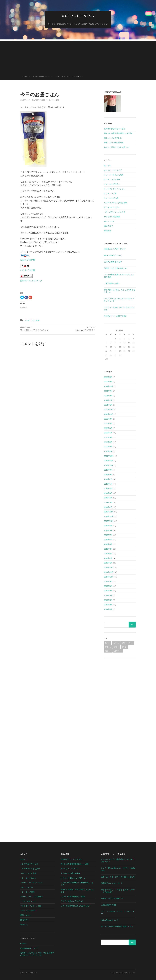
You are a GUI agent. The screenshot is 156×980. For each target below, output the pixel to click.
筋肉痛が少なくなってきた (115, 129)
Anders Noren (125, 973)
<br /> (120, 677)
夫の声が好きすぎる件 (113, 262)
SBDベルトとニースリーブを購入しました (118, 877)
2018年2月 (108, 558)
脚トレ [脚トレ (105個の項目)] (124, 647)
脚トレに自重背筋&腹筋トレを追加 (118, 133)
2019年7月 (108, 479)
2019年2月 (108, 503)
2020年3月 (108, 442)
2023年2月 (108, 382)
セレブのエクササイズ (113, 170)
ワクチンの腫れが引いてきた (72, 901)
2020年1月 (108, 451)
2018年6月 (108, 540)
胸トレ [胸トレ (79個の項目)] (117, 647)
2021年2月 (108, 400)
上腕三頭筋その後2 (112, 283)
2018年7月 (108, 535)
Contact (78, 77)
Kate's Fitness (78, 16)
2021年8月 (108, 396)
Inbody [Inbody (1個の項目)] (108, 643)
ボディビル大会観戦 (112, 217)
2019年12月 (109, 456)
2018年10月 (109, 521)
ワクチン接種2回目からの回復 (73, 896)
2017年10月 (109, 577)
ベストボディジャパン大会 (115, 212)
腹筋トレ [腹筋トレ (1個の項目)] (108, 651)
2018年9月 (108, 526)
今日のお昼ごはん (41, 94)
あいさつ (108, 166)
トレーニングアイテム (62, 77)
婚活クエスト (109, 221)
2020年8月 (108, 419)
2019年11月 (109, 461)
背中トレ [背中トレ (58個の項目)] (108, 647)
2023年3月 (108, 377)
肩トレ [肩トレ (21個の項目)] (131, 643)
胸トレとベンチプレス (113, 138)
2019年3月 (108, 498)
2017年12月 (109, 568)
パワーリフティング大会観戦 (116, 203)
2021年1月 (108, 405)
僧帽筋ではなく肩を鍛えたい (116, 268)
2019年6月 (108, 484)
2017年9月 (108, 581)
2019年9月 (108, 470)
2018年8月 (108, 530)
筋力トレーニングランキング (31, 281)
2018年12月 (109, 512)
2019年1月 (108, 507)
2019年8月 (108, 475)
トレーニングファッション (115, 189)
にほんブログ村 (28, 260)
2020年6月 (108, 428)
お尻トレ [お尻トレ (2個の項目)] (116, 643)
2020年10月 (109, 414)
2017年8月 (108, 586)
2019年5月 (108, 488)
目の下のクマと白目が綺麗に (116, 316)
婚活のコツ (108, 226)
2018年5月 (108, 544)
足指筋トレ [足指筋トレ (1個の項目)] (118, 651)
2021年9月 (108, 391)
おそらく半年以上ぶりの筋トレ (116, 147)
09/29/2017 (25, 100)
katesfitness (39, 100)
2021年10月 (109, 386)
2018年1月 (108, 563)
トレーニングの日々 (112, 184)
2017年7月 (108, 591)
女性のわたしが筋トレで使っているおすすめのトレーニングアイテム (37, 954)
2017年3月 (108, 609)
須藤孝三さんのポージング (115, 249)
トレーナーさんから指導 (114, 175)
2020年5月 (108, 433)
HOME (25, 77)
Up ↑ (134, 973)
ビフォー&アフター (112, 207)
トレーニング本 (110, 193)
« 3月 (107, 359)
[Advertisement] (78, 56)
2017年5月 (108, 600)
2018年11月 (109, 516)
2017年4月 (108, 605)
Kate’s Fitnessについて (41, 77)
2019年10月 (109, 465)
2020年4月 (108, 437)
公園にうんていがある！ (85, 329)
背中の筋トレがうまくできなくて (34, 329)
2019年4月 (108, 493)
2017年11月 (109, 572)
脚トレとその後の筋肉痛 (114, 143)
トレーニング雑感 (111, 198)
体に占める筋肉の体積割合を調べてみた (117, 926)
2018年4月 (108, 549)
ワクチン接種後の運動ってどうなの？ (76, 906)
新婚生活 (108, 231)
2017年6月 (108, 595)
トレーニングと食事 (32, 320)
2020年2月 (108, 447)
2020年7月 (108, 423)
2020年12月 (109, 410)
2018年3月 (108, 554)
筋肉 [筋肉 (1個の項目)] (124, 643)
